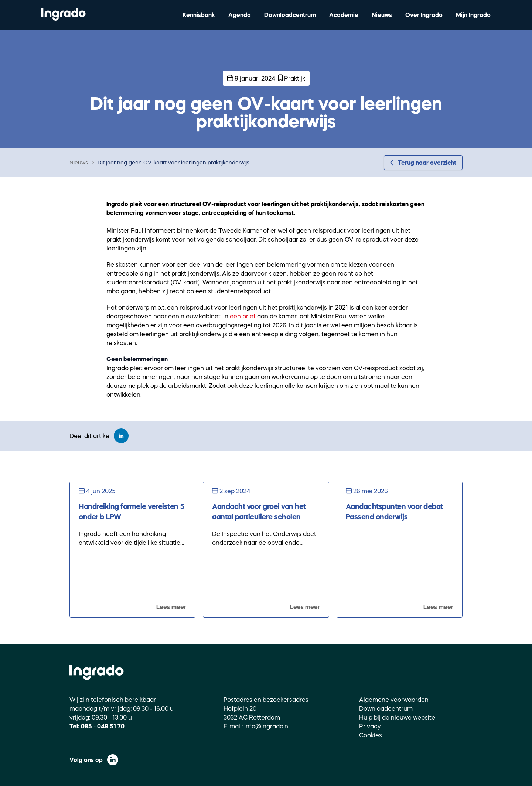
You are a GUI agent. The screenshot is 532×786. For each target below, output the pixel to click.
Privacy (370, 726)
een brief (243, 316)
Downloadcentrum (290, 15)
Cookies (371, 735)
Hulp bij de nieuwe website (397, 717)
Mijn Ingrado (473, 15)
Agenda (240, 15)
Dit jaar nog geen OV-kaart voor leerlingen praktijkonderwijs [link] (173, 163)
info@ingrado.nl (267, 726)
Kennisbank (199, 15)
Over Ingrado (424, 15)
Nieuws (382, 15)
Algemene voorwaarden (394, 700)
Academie (344, 15)
